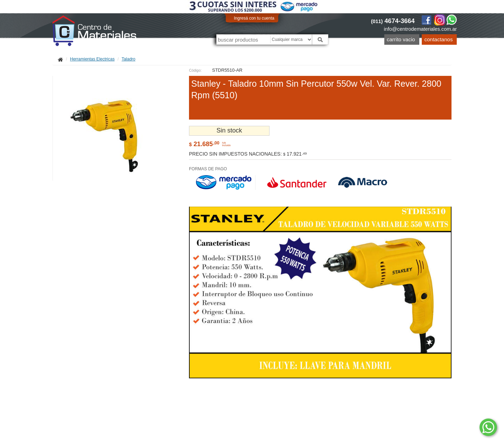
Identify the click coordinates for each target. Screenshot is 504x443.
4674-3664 (393, 21)
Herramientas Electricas (92, 59)
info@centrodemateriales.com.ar (420, 29)
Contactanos (439, 39)
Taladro (128, 59)
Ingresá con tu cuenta (254, 18)
